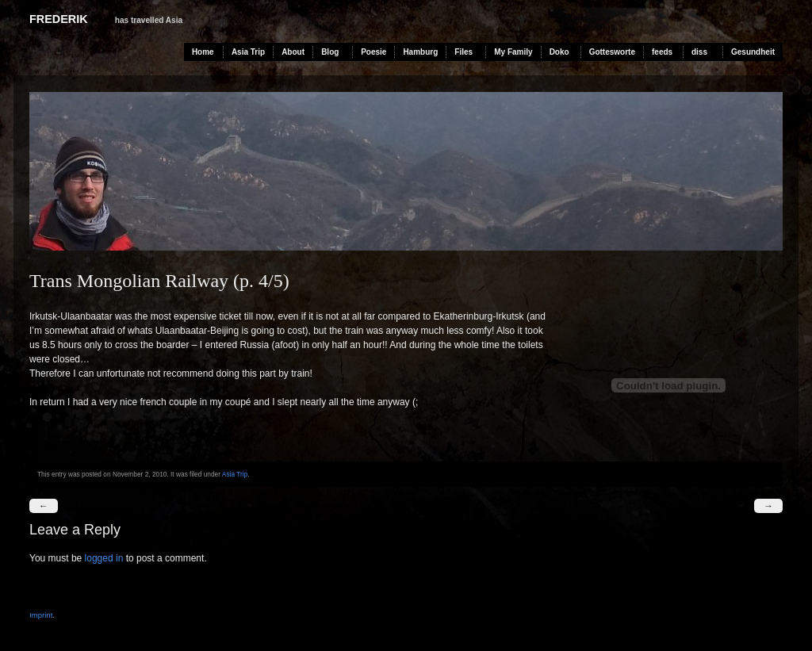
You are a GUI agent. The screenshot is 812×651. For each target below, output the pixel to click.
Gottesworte (612, 52)
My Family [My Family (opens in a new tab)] (513, 52)
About (293, 52)
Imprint (41, 615)
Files (463, 52)
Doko (559, 52)
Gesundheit (753, 52)
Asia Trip (248, 52)
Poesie (373, 52)
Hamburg (420, 52)
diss (699, 52)
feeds (662, 52)
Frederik (59, 19)
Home (203, 52)
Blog (330, 52)
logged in (104, 558)
